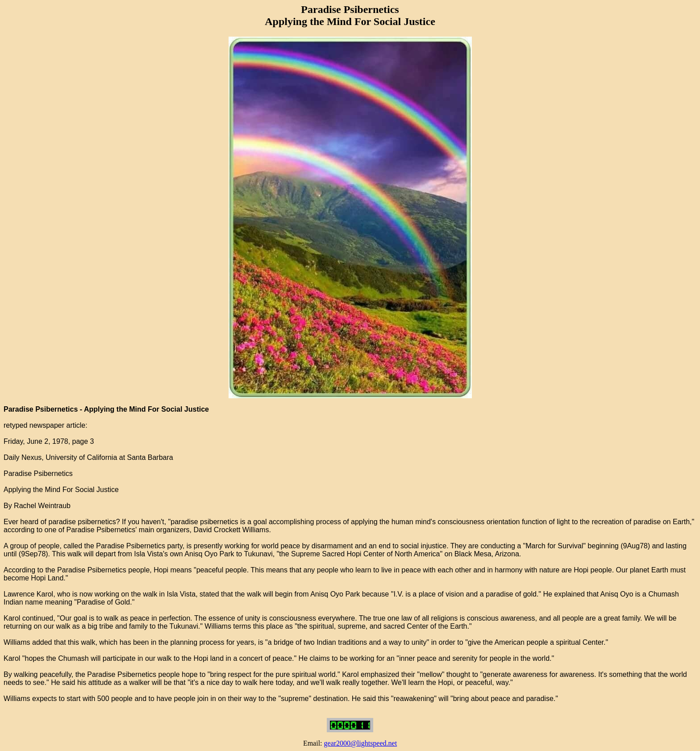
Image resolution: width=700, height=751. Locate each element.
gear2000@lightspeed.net (361, 743)
